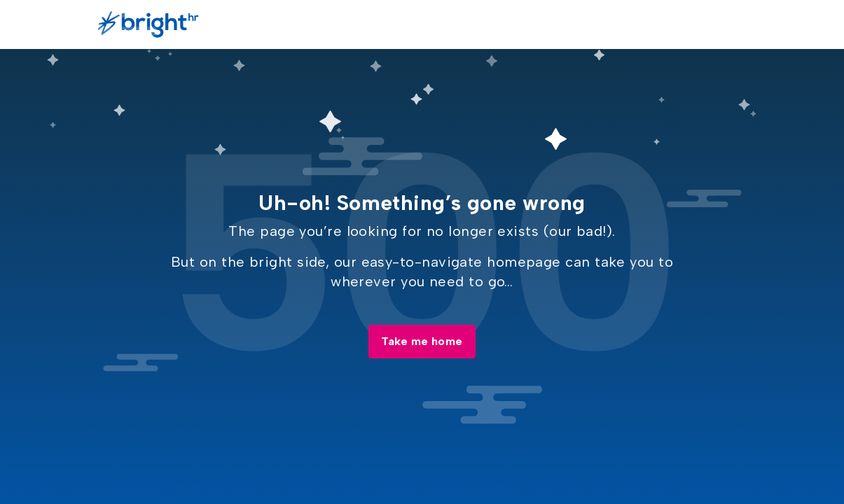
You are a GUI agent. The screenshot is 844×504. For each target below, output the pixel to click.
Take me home (422, 341)
